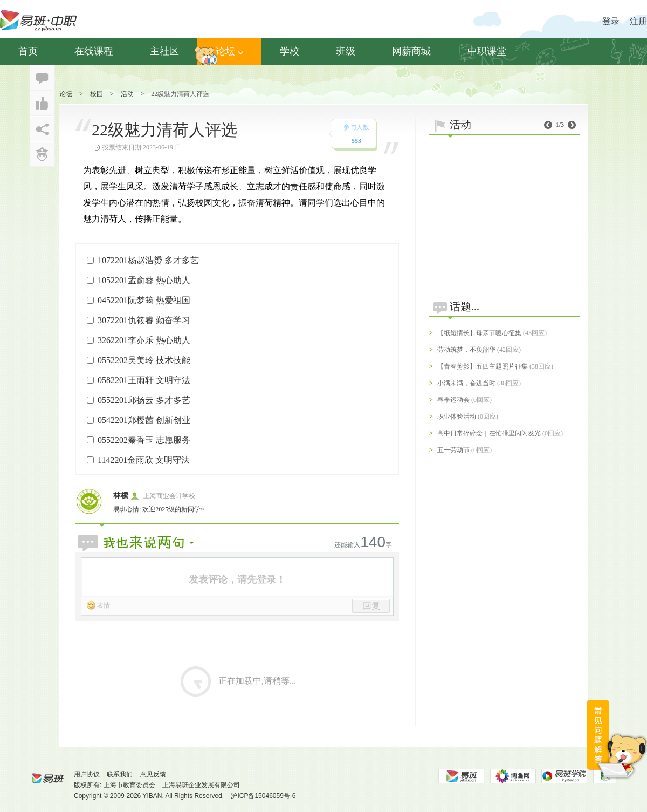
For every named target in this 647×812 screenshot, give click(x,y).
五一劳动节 (453, 450)
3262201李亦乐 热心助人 (144, 340)
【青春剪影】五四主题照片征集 (483, 366)
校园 (97, 94)
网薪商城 (411, 51)
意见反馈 (153, 774)
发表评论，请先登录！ (237, 579)
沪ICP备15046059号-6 (263, 796)
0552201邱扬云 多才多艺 (144, 400)
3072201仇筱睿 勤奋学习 (144, 320)
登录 (611, 21)
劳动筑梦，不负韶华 (466, 350)
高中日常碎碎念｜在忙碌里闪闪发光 (489, 433)
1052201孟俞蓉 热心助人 (144, 280)
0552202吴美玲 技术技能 (144, 360)
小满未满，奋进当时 (466, 383)
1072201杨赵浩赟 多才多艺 (148, 260)
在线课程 (94, 51)
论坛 (229, 51)
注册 (638, 21)
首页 (28, 51)
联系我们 (120, 774)
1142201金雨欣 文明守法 (144, 460)
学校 (290, 51)
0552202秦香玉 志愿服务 (144, 440)
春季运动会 (453, 400)
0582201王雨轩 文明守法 (144, 380)
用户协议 (87, 774)
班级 (346, 51)
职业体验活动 (457, 417)
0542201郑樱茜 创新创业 (144, 420)
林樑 (121, 496)
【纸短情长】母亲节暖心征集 (479, 333)
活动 (127, 94)
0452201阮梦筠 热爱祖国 (144, 300)
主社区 (164, 51)
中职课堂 (487, 51)
